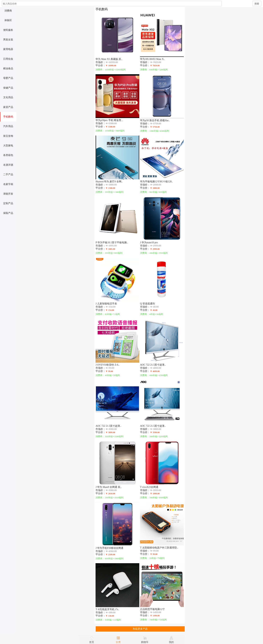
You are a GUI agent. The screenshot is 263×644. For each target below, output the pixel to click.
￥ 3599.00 (155, 432)
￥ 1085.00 (111, 249)
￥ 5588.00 (111, 127)
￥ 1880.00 (155, 188)
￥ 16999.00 (111, 66)
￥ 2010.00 (111, 494)
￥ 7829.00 (155, 66)
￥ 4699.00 (155, 371)
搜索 (257, 4)
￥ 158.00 (110, 616)
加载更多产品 (140, 629)
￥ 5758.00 (155, 127)
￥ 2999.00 (155, 249)
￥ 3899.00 (111, 432)
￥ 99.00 (110, 371)
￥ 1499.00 (155, 616)
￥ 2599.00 (111, 555)
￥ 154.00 (110, 310)
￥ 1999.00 (155, 494)
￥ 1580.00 (111, 188)
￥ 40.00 (154, 310)
